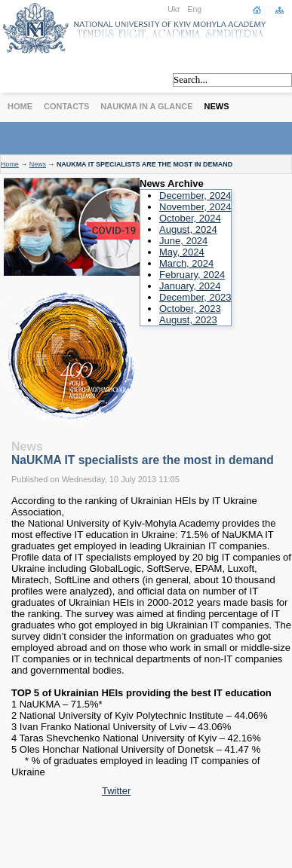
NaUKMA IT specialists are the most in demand (143, 460)
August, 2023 (188, 320)
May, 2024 (182, 252)
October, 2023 (190, 309)
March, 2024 (186, 263)
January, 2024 (190, 286)
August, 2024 (188, 229)
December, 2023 (195, 297)
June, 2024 (183, 241)
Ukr (174, 9)
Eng (195, 9)
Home (20, 106)
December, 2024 (195, 196)
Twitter (116, 791)
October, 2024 (190, 218)
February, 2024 (192, 275)
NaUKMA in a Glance (146, 106)
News (217, 106)
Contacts (66, 106)
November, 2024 (195, 207)
